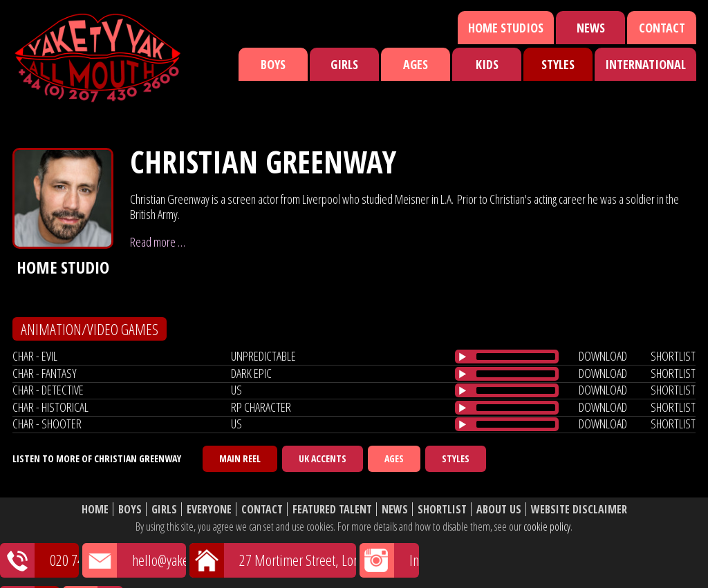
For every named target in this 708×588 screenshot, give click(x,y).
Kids (487, 64)
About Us (499, 510)
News (591, 28)
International (645, 64)
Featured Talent (332, 510)
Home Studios (506, 28)
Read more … (158, 242)
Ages (416, 64)
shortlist (673, 356)
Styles (558, 64)
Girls (344, 64)
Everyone (209, 510)
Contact (662, 28)
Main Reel (240, 458)
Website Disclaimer (579, 510)
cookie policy (547, 527)
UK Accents (323, 458)
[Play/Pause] (463, 357)
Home (95, 510)
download (603, 356)
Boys (273, 64)
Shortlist (442, 510)
